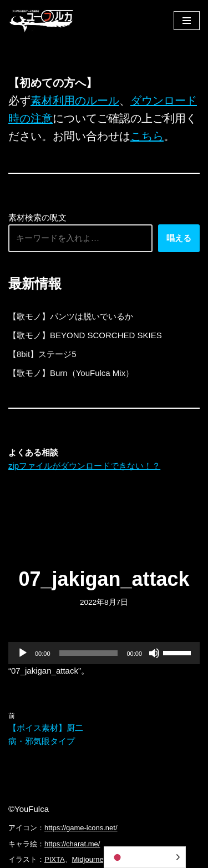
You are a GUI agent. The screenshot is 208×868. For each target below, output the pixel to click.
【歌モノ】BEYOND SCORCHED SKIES (85, 335)
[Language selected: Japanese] (145, 857)
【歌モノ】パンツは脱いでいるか (71, 316)
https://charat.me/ (72, 844)
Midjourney (90, 859)
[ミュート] (154, 653)
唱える (179, 238)
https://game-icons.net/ (81, 828)
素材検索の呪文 (37, 217)
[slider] (89, 653)
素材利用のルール (75, 101)
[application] (104, 653)
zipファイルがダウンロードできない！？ (84, 466)
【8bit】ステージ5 (42, 354)
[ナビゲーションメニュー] (187, 21)
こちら (147, 136)
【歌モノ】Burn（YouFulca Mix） (71, 373)
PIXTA (55, 859)
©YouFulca (29, 809)
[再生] (23, 653)
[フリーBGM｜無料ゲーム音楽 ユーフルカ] (42, 20)
